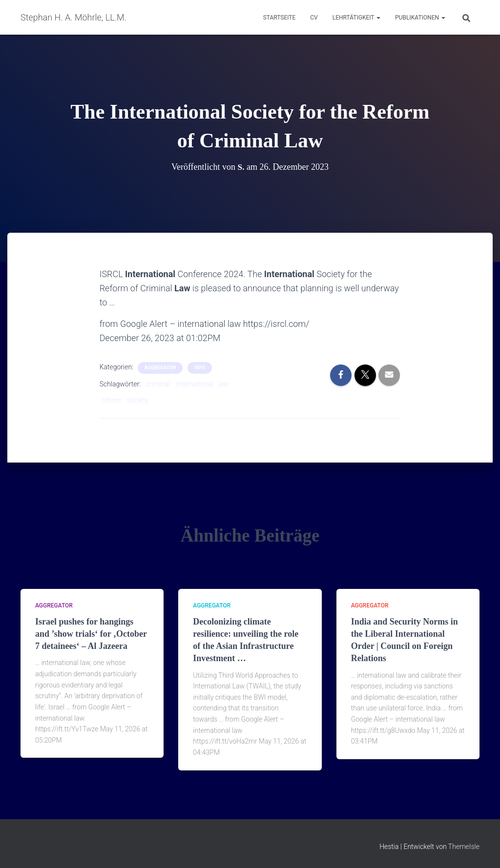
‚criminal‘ (158, 384)
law (223, 384)
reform (112, 400)
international (194, 384)
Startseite (280, 18)
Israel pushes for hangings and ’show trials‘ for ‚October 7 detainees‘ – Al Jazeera (91, 634)
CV (314, 18)
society (138, 400)
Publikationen (420, 18)
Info (200, 368)
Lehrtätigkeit (356, 18)
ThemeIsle (464, 847)
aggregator (160, 368)
